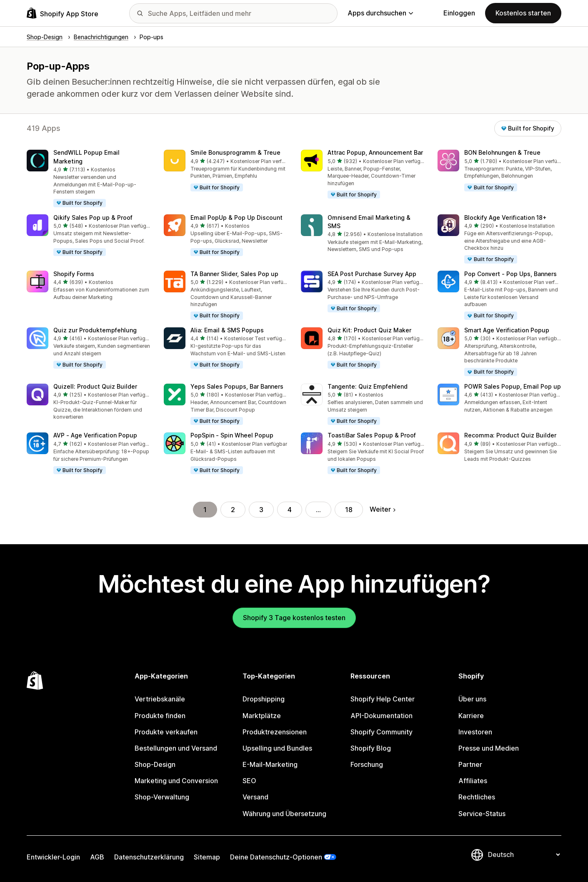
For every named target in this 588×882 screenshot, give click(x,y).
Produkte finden (160, 716)
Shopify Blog (371, 748)
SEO (249, 781)
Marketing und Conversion (176, 781)
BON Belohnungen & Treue (502, 152)
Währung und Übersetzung (284, 814)
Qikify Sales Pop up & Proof (93, 217)
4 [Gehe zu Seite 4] (290, 510)
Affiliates (473, 781)
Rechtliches (477, 797)
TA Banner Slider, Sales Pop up (234, 274)
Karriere (471, 716)
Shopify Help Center (383, 699)
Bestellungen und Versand (176, 748)
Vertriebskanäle (160, 699)
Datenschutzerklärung (149, 857)
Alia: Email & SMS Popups (227, 330)
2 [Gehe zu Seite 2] (233, 510)
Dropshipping (264, 699)
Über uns (472, 699)
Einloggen (459, 13)
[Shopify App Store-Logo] (63, 13)
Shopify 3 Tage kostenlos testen (294, 618)
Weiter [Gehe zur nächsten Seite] (383, 509)
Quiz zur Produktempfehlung (95, 330)
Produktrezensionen (275, 732)
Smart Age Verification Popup (507, 330)
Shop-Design (155, 764)
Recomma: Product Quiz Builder (510, 435)
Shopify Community (382, 732)
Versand (255, 797)
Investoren (475, 732)
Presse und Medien (489, 748)
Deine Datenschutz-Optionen (276, 857)
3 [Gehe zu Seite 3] (261, 510)
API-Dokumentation (382, 716)
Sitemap (207, 857)
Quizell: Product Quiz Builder (95, 386)
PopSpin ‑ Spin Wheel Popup (232, 435)
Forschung (367, 764)
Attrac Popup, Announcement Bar (375, 152)
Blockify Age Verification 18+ (505, 217)
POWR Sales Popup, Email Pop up (513, 386)
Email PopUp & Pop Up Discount (236, 217)
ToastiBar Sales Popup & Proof (372, 435)
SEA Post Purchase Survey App (372, 274)
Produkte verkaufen (166, 732)
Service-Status (482, 814)
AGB (97, 857)
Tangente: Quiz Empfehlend (368, 386)
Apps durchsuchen (380, 13)
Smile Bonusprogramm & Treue (235, 152)
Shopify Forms (74, 274)
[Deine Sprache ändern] (524, 854)
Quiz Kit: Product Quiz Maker (369, 330)
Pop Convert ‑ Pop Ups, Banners (510, 274)
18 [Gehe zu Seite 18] (349, 510)
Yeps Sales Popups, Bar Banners (237, 386)
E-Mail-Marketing (270, 764)
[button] (89, 179)
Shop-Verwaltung (162, 797)
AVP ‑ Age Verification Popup (95, 435)
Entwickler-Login (53, 857)
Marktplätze (262, 716)
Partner (470, 764)
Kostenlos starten (523, 13)
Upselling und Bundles (277, 748)
